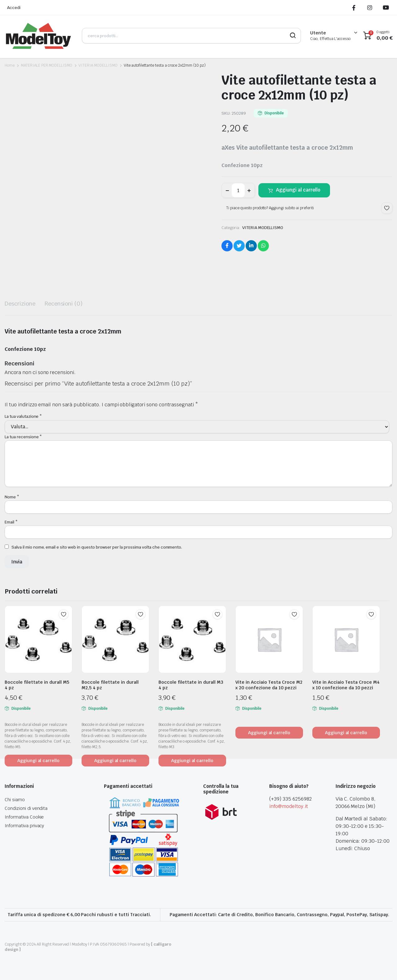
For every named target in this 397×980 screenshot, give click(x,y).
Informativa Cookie (24, 817)
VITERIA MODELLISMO (98, 65)
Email (11, 522)
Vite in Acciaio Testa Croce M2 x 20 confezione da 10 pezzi (269, 685)
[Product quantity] (238, 190)
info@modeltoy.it (289, 806)
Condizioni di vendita (26, 808)
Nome (12, 497)
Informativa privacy (24, 826)
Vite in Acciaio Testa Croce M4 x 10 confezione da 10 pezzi (346, 685)
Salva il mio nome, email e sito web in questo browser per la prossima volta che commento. (97, 547)
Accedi (14, 8)
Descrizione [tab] (20, 304)
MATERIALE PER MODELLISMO (47, 65)
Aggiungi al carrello (298, 190)
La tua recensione (23, 437)
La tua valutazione (23, 416)
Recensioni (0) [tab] (64, 304)
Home (10, 65)
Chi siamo (15, 800)
